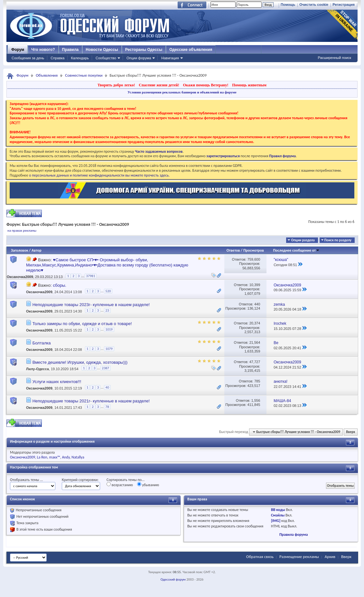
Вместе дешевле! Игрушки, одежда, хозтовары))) (80, 362)
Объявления (47, 75)
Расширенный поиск (334, 58)
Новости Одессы (102, 50)
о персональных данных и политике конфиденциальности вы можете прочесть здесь (99, 175)
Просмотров (254, 250)
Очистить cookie (314, 5)
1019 (109, 329)
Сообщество (106, 58)
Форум (18, 50)
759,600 (254, 259)
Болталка (42, 343)
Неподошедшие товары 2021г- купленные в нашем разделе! (91, 401)
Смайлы (278, 515)
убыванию (148, 485)
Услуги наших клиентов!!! (57, 382)
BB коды (278, 510)
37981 (91, 276)
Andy (66, 457)
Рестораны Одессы (144, 50)
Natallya (78, 457)
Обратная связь (260, 557)
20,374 (255, 323)
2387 (106, 368)
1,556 (256, 400)
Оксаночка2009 (20, 277)
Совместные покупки (84, 75)
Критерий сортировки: (80, 480)
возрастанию (120, 485)
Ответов (233, 250)
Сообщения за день (28, 58)
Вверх (350, 432)
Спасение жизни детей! (159, 85)
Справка (57, 58)
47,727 (255, 362)
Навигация (170, 58)
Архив (330, 557)
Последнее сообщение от (296, 250)
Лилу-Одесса (37, 369)
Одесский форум (173, 579)
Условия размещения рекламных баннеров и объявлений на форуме (182, 92)
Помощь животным (249, 85)
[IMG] (276, 521)
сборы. (59, 285)
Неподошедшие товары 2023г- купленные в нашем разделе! (91, 305)
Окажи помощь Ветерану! (205, 85)
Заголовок (19, 250)
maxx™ (55, 457)
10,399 (255, 285)
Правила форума (294, 534)
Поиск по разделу (338, 240)
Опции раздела (303, 240)
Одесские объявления (191, 50)
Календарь (80, 58)
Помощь (288, 5)
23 (107, 310)
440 (257, 304)
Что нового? (43, 50)
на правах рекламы (22, 231)
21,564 (255, 342)
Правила (70, 50)
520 (108, 291)
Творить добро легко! (116, 85)
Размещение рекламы (299, 557)
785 (257, 381)
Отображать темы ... (26, 480)
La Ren (42, 457)
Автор (37, 250)
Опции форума (139, 58)
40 (107, 387)
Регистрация (344, 5)
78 (107, 407)
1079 (109, 349)
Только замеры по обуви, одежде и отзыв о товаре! (82, 324)
